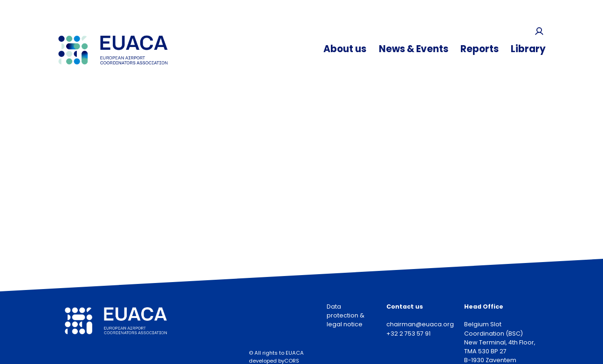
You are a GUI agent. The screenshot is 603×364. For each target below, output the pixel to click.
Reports (480, 49)
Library (528, 49)
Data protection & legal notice (346, 315)
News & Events (414, 49)
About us (345, 49)
